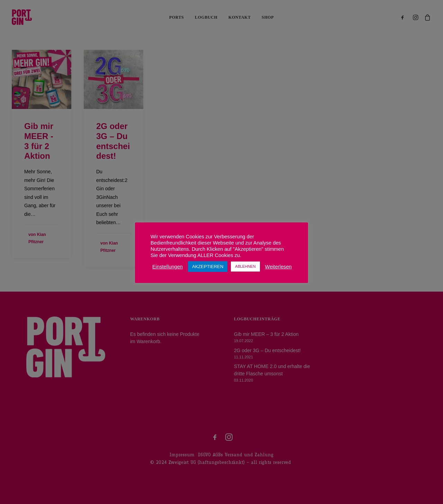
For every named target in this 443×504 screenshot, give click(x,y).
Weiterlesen (278, 267)
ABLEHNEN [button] (245, 266)
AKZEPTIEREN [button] (208, 267)
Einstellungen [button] (168, 267)
